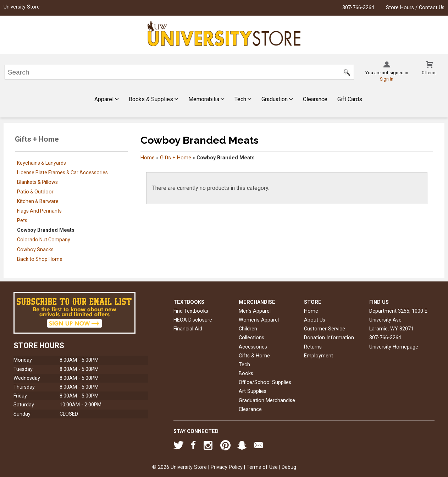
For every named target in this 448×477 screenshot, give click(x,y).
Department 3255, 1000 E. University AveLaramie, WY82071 (399, 320)
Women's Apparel (259, 320)
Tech (243, 99)
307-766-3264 (358, 8)
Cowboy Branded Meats (46, 230)
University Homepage (394, 347)
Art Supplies (253, 391)
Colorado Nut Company (44, 240)
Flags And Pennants (39, 211)
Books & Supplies (154, 99)
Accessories (253, 347)
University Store (22, 7)
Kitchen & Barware (38, 201)
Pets (22, 220)
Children (248, 329)
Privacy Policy (227, 467)
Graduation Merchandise (267, 401)
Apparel (107, 99)
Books (246, 374)
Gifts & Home (254, 356)
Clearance (315, 99)
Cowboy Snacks (35, 250)
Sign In (387, 79)
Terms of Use (262, 467)
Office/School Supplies (265, 382)
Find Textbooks (191, 311)
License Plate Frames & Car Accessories (62, 172)
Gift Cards (350, 99)
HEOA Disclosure (193, 320)
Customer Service (325, 329)
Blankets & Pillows (37, 182)
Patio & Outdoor (35, 192)
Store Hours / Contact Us (415, 8)
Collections (251, 338)
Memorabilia (206, 99)
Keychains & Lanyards (42, 163)
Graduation (277, 99)
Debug (289, 467)
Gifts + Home (176, 158)
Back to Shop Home (40, 259)
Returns (313, 347)
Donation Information (329, 338)
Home (148, 158)
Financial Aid (188, 329)
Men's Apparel (255, 311)
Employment (319, 356)
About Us (315, 320)
